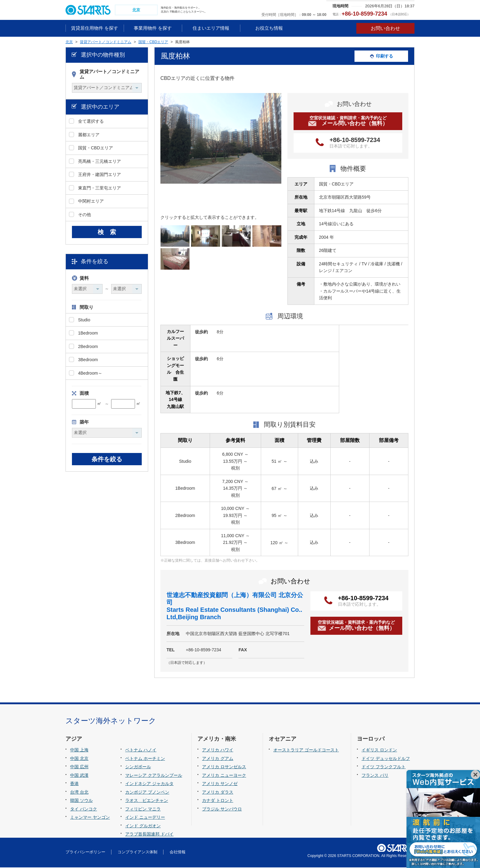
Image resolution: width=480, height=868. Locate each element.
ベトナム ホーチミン (145, 759)
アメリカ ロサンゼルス (224, 767)
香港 (74, 784)
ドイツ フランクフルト (384, 767)
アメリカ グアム (218, 759)
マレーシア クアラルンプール (154, 776)
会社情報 (178, 853)
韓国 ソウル (81, 801)
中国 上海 (79, 750)
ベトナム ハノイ (141, 750)
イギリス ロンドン (379, 750)
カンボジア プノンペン (147, 793)
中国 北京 (79, 759)
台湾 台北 (79, 793)
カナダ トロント (218, 801)
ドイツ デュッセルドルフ (386, 759)
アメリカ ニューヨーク (224, 776)
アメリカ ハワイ (218, 750)
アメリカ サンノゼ (220, 784)
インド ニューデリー (145, 818)
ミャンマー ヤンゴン (90, 818)
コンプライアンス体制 (137, 853)
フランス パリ (375, 776)
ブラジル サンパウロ (222, 810)
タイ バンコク (84, 810)
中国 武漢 (79, 776)
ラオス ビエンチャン (147, 801)
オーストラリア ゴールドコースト (306, 750)
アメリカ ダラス (218, 793)
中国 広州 (79, 767)
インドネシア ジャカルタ (149, 784)
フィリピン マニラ (143, 810)
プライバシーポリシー (85, 853)
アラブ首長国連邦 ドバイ (149, 835)
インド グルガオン (143, 826)
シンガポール (138, 767)
